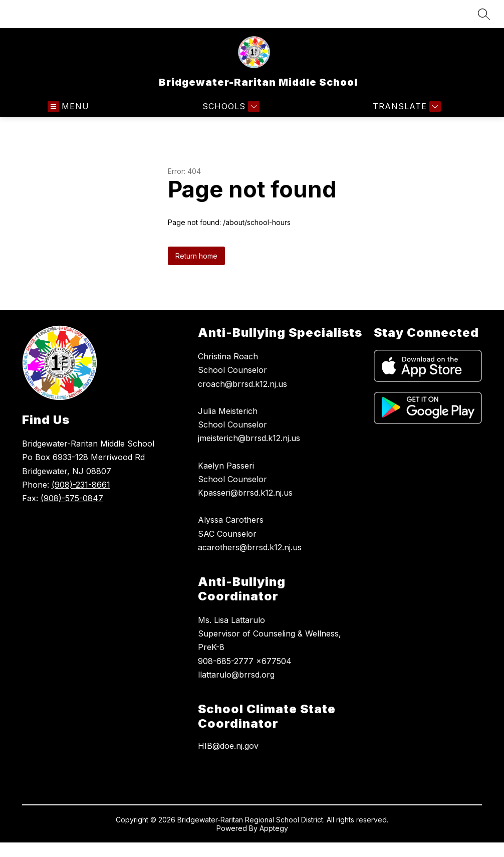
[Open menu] (68, 106)
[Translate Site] (406, 106)
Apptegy (274, 828)
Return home (196, 256)
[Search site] (484, 14)
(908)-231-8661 (81, 485)
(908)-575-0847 (72, 498)
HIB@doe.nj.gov (228, 746)
